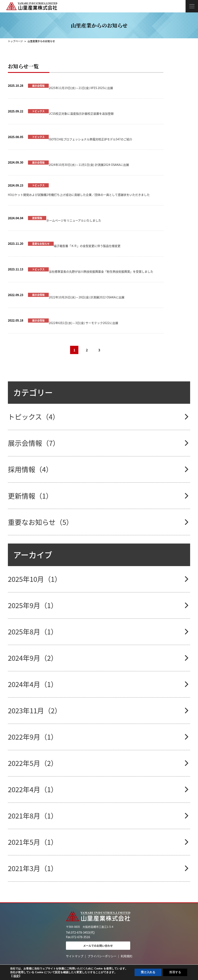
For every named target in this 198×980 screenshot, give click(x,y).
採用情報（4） (30, 469)
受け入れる (148, 972)
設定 (16, 976)
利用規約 (126, 956)
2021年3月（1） (33, 868)
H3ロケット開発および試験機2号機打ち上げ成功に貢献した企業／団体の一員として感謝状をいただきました (79, 195)
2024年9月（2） (33, 658)
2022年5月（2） (33, 763)
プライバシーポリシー (102, 956)
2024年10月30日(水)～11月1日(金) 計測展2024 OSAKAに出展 (89, 165)
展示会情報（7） (34, 443)
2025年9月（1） (33, 605)
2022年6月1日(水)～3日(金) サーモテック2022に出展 (83, 323)
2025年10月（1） (35, 579)
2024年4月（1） (33, 684)
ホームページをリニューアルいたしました (74, 220)
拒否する (175, 972)
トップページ (15, 41)
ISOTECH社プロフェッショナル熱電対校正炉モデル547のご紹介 (90, 139)
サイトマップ (75, 956)
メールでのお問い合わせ (98, 946)
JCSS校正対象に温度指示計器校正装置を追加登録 (81, 113)
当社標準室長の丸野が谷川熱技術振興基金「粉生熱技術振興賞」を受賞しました (101, 271)
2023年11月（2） (35, 711)
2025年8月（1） (33, 632)
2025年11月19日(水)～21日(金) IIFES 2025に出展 (81, 88)
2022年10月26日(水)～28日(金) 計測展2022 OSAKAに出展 (87, 297)
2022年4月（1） (33, 789)
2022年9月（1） (33, 737)
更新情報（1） (30, 496)
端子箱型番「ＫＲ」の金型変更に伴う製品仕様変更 (87, 246)
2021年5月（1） (33, 842)
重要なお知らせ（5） (40, 522)
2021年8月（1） (33, 816)
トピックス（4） (34, 417)
